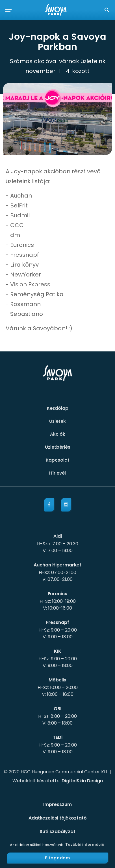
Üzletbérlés (58, 447)
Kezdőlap (58, 408)
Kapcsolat (58, 460)
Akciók (58, 434)
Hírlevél (57, 473)
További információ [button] (85, 844)
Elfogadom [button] (57, 858)
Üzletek (57, 421)
